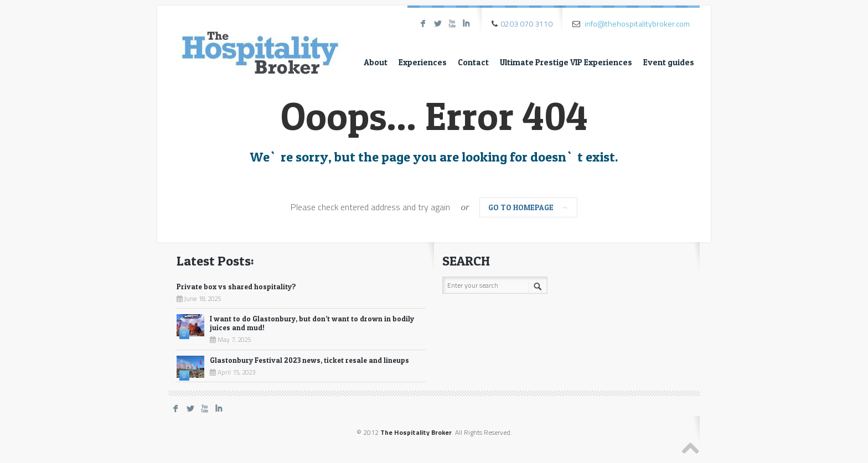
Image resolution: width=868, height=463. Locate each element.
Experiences (423, 62)
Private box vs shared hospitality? (236, 287)
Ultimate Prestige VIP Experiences (566, 62)
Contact (473, 62)
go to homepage (528, 207)
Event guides (669, 62)
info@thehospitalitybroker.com (637, 24)
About (376, 62)
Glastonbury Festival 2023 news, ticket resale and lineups (309, 360)
